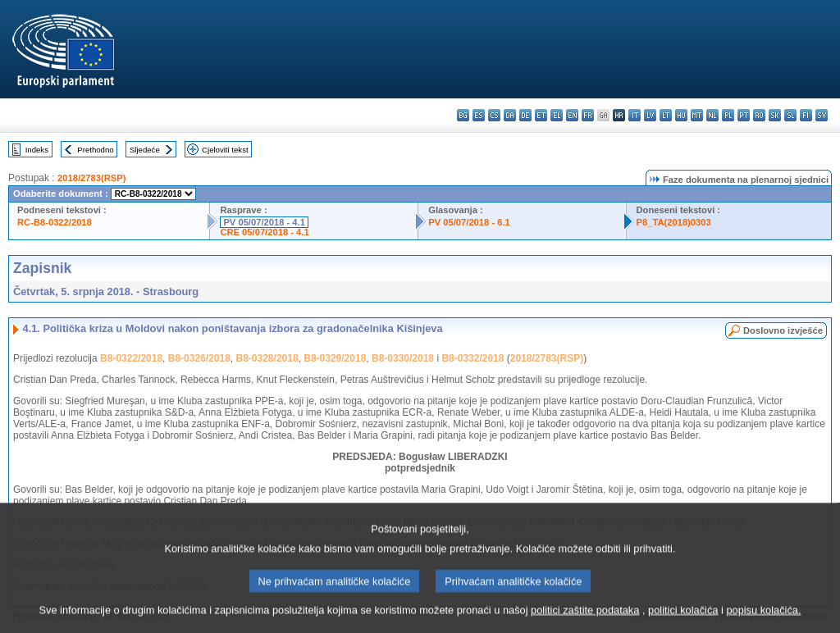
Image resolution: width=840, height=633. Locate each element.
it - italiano (635, 115)
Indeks (37, 150)
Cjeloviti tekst (225, 150)
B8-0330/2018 (403, 358)
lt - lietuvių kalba (666, 115)
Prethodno (95, 150)
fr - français (588, 115)
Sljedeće (145, 150)
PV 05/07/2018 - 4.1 (264, 222)
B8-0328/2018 (267, 358)
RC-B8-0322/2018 (55, 222)
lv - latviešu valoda (650, 115)
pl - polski (728, 115)
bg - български (463, 115)
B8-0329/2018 (335, 358)
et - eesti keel (541, 115)
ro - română (759, 115)
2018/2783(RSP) (91, 178)
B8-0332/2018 (472, 358)
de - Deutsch (525, 115)
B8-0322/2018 (131, 358)
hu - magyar (681, 115)
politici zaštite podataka (585, 623)
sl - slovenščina (790, 115)
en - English (572, 115)
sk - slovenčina (775, 115)
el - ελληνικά (557, 115)
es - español (479, 115)
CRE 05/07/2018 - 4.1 (264, 232)
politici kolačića (683, 623)
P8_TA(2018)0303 (674, 222)
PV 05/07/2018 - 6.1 (469, 222)
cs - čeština (494, 115)
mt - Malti (697, 115)
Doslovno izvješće (783, 330)
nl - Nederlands (712, 115)
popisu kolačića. (763, 623)
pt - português (744, 115)
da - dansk (510, 115)
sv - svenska (822, 115)
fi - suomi (806, 115)
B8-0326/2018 (199, 358)
